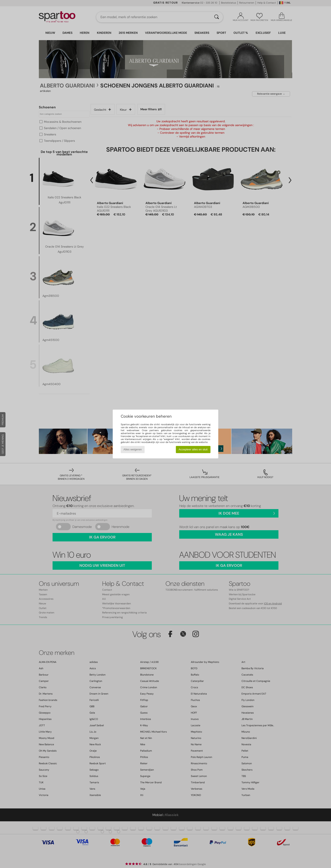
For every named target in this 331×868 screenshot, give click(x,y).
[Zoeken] (217, 17)
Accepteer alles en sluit (193, 449)
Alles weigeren (133, 449)
